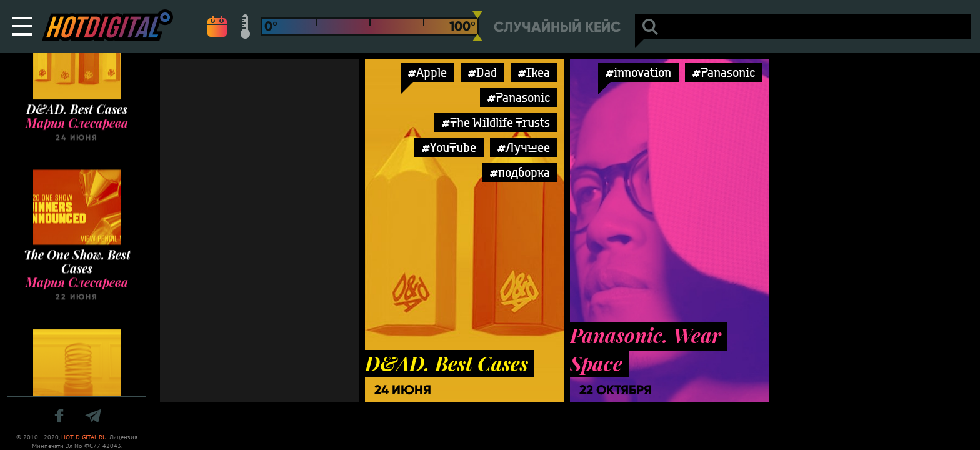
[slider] (477, 26)
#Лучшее (524, 147)
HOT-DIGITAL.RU (84, 437)
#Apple (427, 72)
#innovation (638, 72)
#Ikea (534, 72)
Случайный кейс (557, 27)
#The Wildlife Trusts (496, 122)
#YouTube (449, 147)
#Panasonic (519, 97)
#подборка (520, 172)
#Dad (482, 72)
